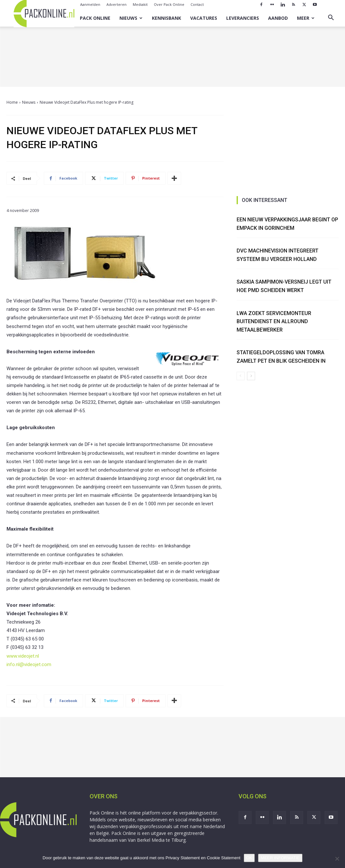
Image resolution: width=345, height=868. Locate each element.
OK (249, 858)
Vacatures (204, 18)
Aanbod (278, 18)
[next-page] (251, 376)
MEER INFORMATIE (280, 858)
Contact (197, 4)
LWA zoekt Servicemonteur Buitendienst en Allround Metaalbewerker (274, 322)
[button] (331, 18)
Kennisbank (166, 18)
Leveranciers (243, 18)
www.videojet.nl (23, 656)
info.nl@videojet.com (29, 664)
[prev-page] (241, 376)
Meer (306, 18)
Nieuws (131, 18)
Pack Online (95, 18)
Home (12, 102)
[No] (337, 859)
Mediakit (140, 4)
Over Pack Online (169, 4)
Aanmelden (90, 4)
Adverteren (117, 4)
